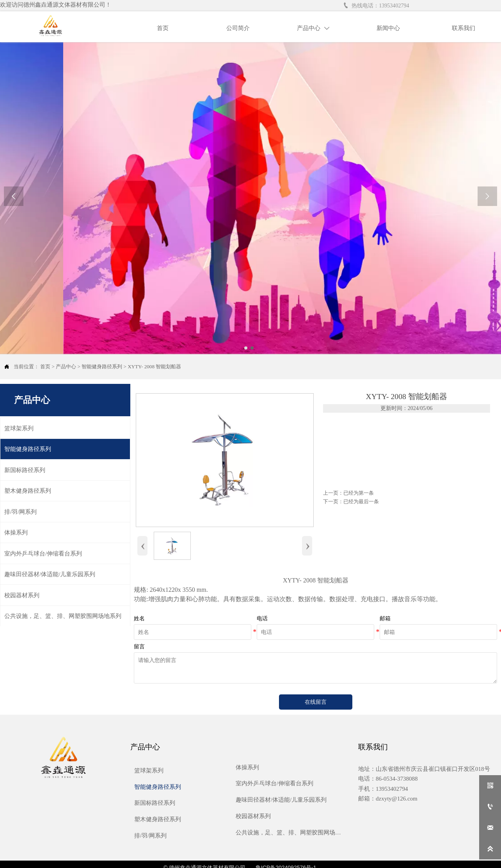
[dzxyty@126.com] (490, 828)
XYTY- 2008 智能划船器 (154, 367)
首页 (45, 367)
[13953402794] (490, 807)
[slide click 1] (252, 348)
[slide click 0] (246, 348)
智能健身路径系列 (102, 367)
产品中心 (66, 367)
